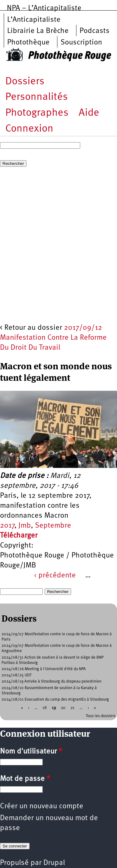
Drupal (54, 863)
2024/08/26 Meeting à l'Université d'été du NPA (44, 669)
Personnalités (37, 97)
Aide (89, 113)
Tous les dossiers (101, 716)
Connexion (29, 129)
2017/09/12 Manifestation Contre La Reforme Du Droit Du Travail (53, 338)
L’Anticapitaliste (34, 20)
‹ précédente (55, 576)
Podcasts (95, 31)
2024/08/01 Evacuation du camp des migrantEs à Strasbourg (55, 700)
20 (63, 708)
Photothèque (28, 43)
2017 (7, 526)
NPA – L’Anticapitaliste (44, 8)
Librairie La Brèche (38, 31)
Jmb (25, 526)
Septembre (53, 526)
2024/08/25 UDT (17, 675)
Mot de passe (25, 779)
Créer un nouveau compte (42, 806)
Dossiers (25, 82)
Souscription (81, 43)
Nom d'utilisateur (31, 752)
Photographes (37, 113)
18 (45, 708)
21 (73, 708)
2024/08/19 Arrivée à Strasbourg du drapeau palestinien (51, 681)
